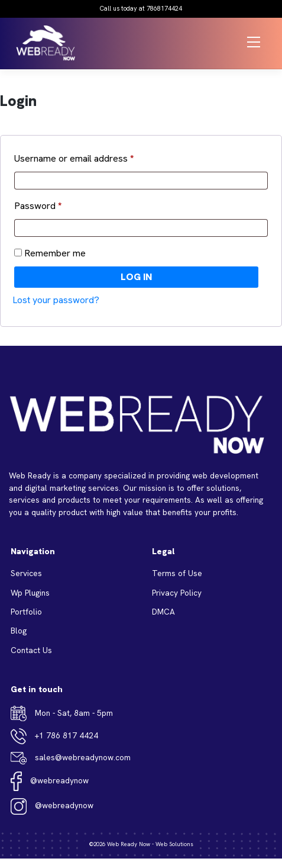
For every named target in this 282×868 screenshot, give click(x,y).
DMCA (163, 612)
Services (26, 573)
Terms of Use (177, 573)
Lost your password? (56, 300)
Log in (136, 277)
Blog (19, 631)
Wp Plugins (30, 593)
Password (38, 206)
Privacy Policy (177, 593)
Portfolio (26, 612)
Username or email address (74, 158)
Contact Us (31, 650)
